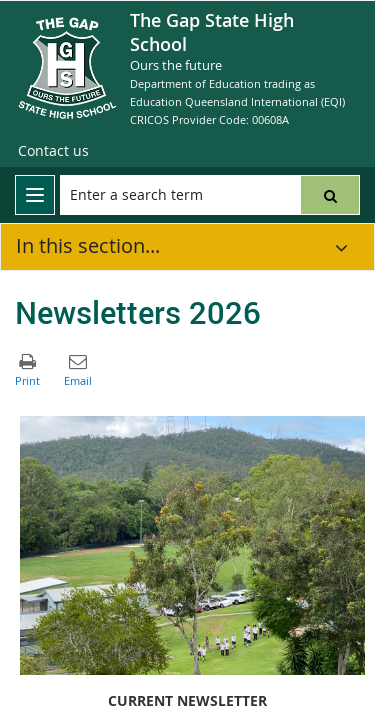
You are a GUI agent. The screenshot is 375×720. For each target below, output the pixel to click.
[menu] (35, 195)
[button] (330, 195)
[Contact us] (53, 151)
